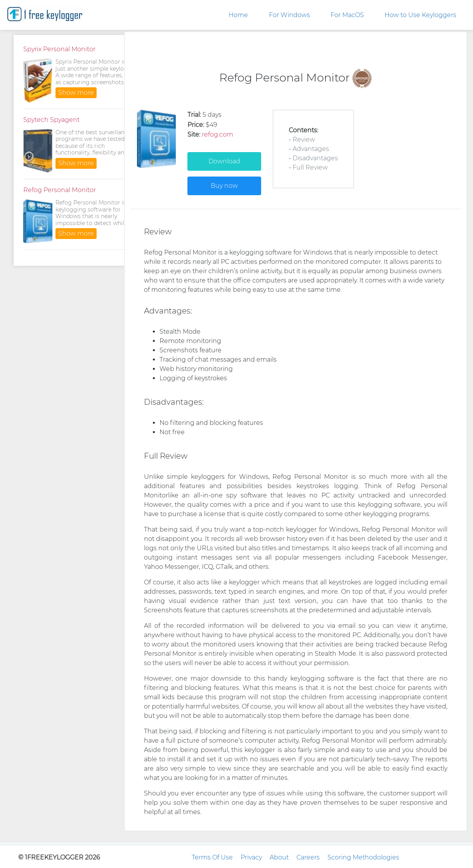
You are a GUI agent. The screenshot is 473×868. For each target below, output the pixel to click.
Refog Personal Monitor (60, 190)
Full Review (310, 167)
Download (224, 161)
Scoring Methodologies (363, 857)
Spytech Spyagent (51, 120)
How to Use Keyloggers (420, 15)
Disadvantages (315, 158)
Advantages (311, 149)
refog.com (217, 134)
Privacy (251, 857)
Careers (308, 857)
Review (304, 139)
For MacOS (347, 15)
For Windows (289, 15)
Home (238, 15)
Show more (76, 93)
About (279, 857)
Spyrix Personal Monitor (59, 49)
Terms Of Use (212, 857)
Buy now (224, 186)
